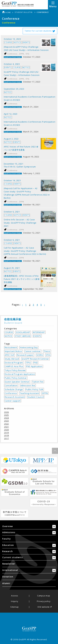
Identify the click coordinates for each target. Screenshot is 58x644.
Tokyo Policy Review (15, 370)
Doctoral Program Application (20, 374)
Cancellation (11, 385)
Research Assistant (15, 397)
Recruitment (11, 347)
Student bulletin (24, 12)
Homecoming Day (29, 347)
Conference (13, 54)
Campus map (44, 596)
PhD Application (34, 366)
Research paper (25, 355)
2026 (6, 412)
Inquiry (15, 601)
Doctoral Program (14, 363)
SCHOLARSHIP (23, 332)
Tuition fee (38, 382)
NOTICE (8, 336)
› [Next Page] (45, 305)
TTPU (28, 363)
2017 (6, 438)
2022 (6, 424)
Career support (13, 401)
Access (15, 596)
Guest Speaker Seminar (17, 382)
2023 (6, 421)
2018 (6, 435)
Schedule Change (14, 389)
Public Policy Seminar (16, 378)
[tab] (29, 527)
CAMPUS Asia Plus (14, 366)
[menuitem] (29, 539)
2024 (6, 418)
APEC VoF (9, 355)
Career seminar (33, 351)
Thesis (47, 351)
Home (6, 12)
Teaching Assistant (29, 393)
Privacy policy (44, 601)
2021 (6, 427)
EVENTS (37, 336)
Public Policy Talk (34, 389)
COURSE (9, 332)
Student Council (36, 397)
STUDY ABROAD (23, 336)
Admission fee (28, 385)
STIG (27, 54)
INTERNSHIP (39, 332)
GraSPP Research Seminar (35, 359)
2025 (6, 415)
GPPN (22, 54)
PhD (36, 363)
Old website (44, 607)
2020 (6, 430)
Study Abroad (12, 359)
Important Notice (13, 351)
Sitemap (15, 607)
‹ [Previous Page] (22, 305)
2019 (6, 432)
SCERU (40, 355)
